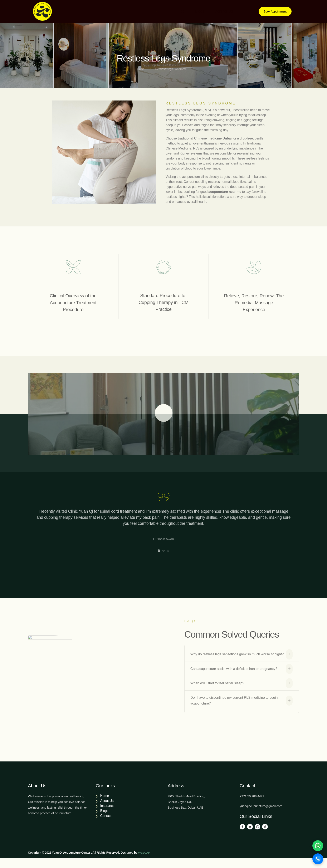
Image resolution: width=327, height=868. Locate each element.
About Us (106, 11)
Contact (106, 825)
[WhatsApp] (317, 844)
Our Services (142, 11)
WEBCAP (144, 863)
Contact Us (229, 11)
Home (78, 11)
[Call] (317, 858)
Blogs (202, 11)
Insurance (177, 11)
